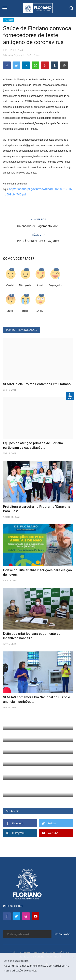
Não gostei (26, 285)
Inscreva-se (62, 934)
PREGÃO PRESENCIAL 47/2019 (38, 241)
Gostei (10, 285)
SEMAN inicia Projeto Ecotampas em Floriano (37, 384)
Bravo (10, 311)
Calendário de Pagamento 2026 (38, 226)
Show (40, 311)
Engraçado (55, 285)
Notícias (9, 20)
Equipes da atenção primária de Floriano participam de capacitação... (33, 445)
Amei (40, 285)
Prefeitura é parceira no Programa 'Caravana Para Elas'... (37, 509)
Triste (25, 311)
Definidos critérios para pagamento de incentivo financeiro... (32, 636)
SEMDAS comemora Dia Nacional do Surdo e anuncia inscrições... (36, 699)
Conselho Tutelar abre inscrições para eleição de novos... (37, 572)
